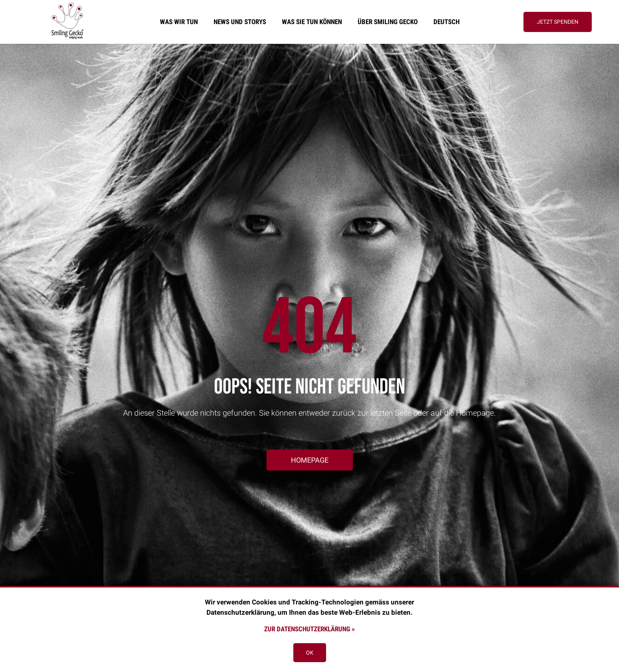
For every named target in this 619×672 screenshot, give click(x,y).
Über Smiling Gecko (388, 22)
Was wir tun (179, 22)
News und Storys (240, 22)
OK (310, 653)
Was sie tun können (312, 22)
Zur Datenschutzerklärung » (309, 629)
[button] (558, 22)
